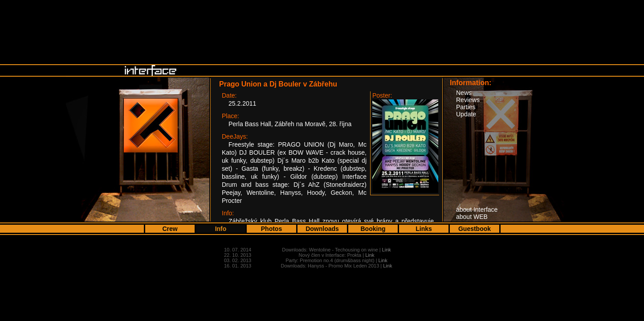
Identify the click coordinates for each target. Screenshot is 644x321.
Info (221, 229)
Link (387, 250)
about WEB (472, 217)
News (464, 93)
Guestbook (475, 229)
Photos (271, 229)
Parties (466, 107)
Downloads (322, 229)
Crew (170, 229)
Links (424, 229)
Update (466, 114)
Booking (373, 229)
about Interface (477, 210)
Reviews (468, 100)
